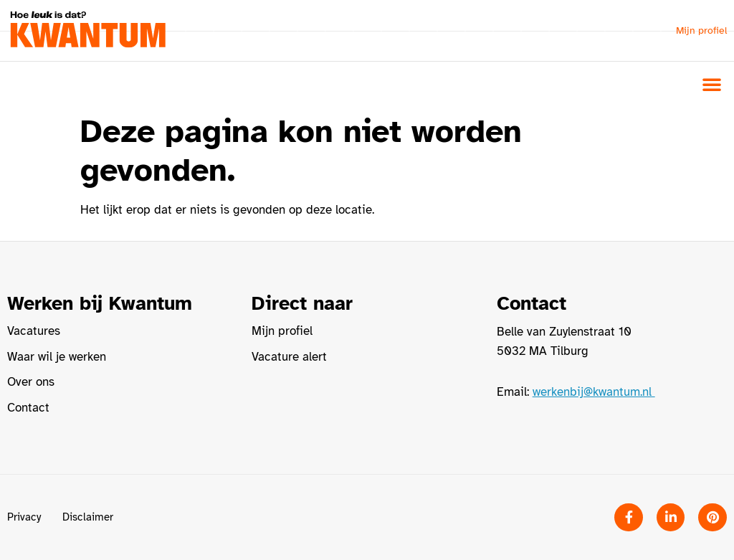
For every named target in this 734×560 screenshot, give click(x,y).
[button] (712, 84)
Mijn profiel (701, 30)
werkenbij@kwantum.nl (594, 392)
